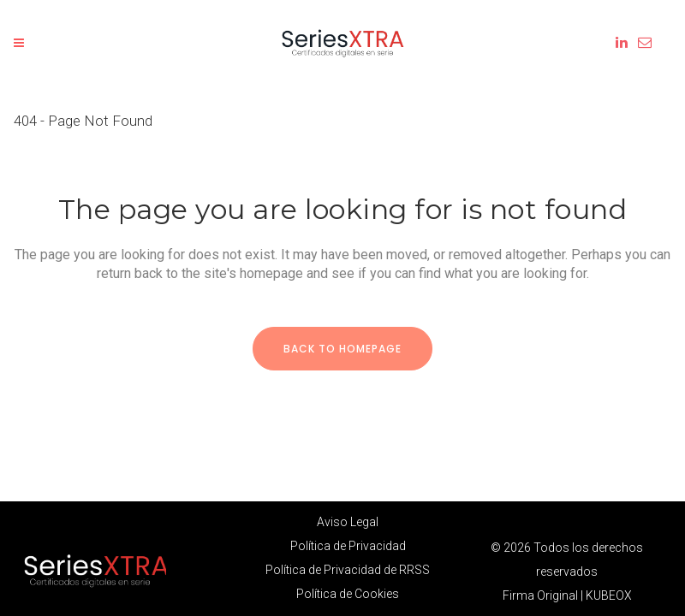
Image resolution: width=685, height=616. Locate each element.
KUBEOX (609, 595)
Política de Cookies (348, 594)
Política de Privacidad (348, 546)
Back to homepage (342, 349)
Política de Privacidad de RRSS (348, 570)
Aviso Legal (348, 522)
